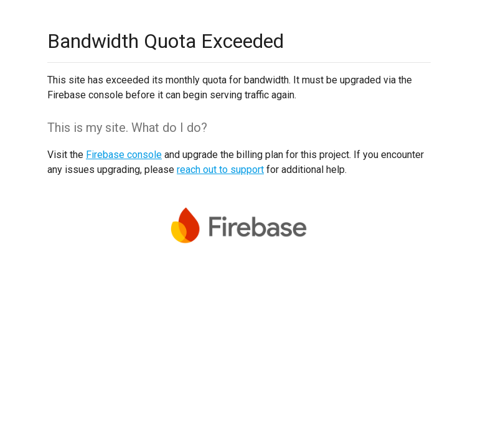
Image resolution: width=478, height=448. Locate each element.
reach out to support (220, 170)
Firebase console (124, 155)
